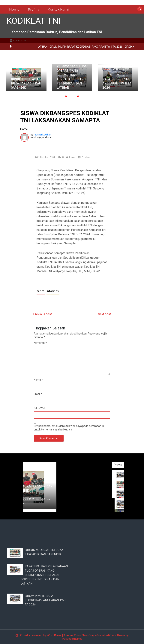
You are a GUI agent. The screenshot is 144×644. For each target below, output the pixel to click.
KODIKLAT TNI (34, 21)
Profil (32, 9)
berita (41, 291)
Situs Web (40, 408)
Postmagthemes (72, 639)
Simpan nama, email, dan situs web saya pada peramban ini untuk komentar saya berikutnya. (69, 428)
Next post (104, 314)
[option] (26, 78)
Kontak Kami (58, 9)
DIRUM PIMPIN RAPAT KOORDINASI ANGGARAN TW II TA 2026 (117, 81)
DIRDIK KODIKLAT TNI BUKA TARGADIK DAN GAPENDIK (26, 83)
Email (38, 394)
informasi (53, 291)
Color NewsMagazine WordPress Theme (99, 635)
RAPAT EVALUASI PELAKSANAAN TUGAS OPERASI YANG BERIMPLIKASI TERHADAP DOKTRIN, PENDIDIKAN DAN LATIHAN (72, 75)
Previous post (42, 314)
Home (14, 9)
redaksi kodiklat (42, 135)
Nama (38, 380)
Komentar (41, 343)
